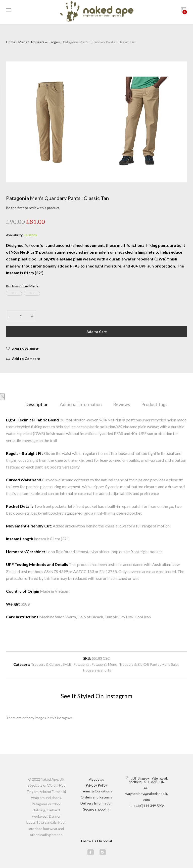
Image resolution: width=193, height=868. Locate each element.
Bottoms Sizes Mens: (23, 286)
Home (11, 42)
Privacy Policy (96, 785)
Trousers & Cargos (45, 42)
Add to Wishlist (22, 349)
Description (37, 404)
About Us (96, 779)
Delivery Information (96, 803)
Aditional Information (81, 404)
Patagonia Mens (104, 664)
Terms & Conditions (96, 791)
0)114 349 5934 (153, 806)
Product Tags (154, 404)
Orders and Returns (96, 797)
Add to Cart (97, 332)
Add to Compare (23, 358)
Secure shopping (96, 809)
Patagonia (82, 664)
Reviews (122, 404)
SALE (67, 664)
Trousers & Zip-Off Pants (139, 664)
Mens (23, 42)
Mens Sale (170, 664)
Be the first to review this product (33, 208)
